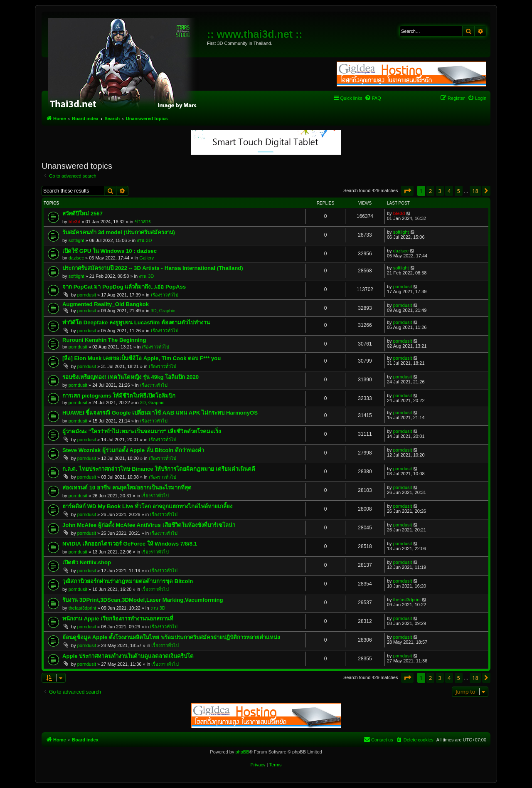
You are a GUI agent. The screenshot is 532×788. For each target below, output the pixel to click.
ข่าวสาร (143, 222)
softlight (76, 240)
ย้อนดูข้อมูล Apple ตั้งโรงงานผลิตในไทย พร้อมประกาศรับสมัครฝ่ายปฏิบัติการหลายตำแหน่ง (171, 637)
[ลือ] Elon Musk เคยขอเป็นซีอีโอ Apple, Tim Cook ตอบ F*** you (142, 358)
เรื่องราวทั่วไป (165, 295)
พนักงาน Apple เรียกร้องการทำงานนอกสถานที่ (118, 619)
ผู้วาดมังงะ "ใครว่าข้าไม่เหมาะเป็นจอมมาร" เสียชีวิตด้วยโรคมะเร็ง (142, 431)
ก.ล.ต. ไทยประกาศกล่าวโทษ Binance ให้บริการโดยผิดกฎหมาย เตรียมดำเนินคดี (159, 469)
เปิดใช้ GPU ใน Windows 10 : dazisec (110, 251)
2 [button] (430, 191)
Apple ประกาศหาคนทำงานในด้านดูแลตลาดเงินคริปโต (128, 656)
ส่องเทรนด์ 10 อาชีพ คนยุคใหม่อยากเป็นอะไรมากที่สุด (127, 488)
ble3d (75, 222)
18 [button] (475, 191)
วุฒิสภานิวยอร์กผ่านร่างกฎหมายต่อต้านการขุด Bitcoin (128, 581)
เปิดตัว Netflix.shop (87, 562)
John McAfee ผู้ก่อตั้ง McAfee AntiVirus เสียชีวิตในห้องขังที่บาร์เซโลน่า (149, 525)
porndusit (87, 295)
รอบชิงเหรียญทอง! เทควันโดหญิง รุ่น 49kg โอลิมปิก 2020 (131, 377)
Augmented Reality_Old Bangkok (106, 304)
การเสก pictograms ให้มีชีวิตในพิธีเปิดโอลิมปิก (119, 396)
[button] (407, 191)
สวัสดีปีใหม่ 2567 (83, 214)
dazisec (76, 258)
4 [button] (449, 191)
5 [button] (459, 191)
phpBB (242, 752)
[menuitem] (373, 98)
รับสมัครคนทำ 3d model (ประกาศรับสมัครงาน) (119, 232)
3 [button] (440, 191)
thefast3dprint (83, 608)
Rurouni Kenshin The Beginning (104, 340)
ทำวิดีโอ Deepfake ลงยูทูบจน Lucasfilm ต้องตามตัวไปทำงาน (136, 322)
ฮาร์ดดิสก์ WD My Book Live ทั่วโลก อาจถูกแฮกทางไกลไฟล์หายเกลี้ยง (147, 506)
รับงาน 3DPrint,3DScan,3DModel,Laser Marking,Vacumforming (143, 600)
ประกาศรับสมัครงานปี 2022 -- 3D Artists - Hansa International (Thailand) (153, 268)
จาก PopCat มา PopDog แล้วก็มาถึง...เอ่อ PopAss (124, 287)
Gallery (147, 258)
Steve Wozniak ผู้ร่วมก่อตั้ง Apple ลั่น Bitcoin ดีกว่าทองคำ (133, 450)
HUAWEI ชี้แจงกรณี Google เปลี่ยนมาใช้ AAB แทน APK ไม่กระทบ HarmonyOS (160, 413)
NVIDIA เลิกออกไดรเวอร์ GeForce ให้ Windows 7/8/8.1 (130, 544)
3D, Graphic (163, 311)
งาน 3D (144, 240)
